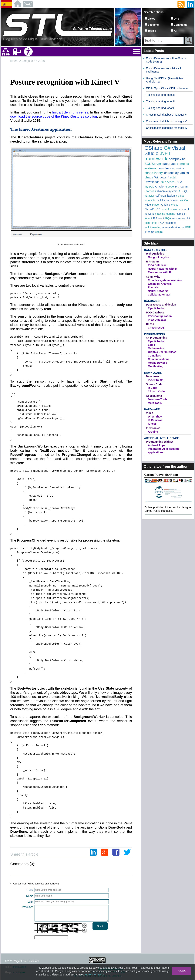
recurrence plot (181, 218)
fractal (172, 177)
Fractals (153, 287)
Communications (159, 359)
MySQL (149, 186)
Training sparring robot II (160, 101)
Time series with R (160, 272)
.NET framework (158, 156)
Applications (154, 396)
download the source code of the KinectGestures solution (54, 117)
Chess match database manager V (166, 121)
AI (180, 191)
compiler (182, 214)
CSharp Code (156, 391)
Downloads (152, 182)
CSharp (154, 148)
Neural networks (158, 291)
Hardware (152, 409)
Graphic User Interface (162, 352)
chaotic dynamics (177, 173)
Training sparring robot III (161, 95)
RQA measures (167, 223)
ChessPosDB (152, 209)
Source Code (154, 384)
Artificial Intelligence (162, 438)
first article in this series (70, 112)
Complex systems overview (165, 280)
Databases (152, 301)
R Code (153, 388)
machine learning (165, 214)
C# (167, 148)
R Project (159, 218)
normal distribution (173, 227)
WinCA (184, 200)
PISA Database (157, 265)
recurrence (151, 223)
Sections (153, 25)
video (148, 205)
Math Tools (155, 403)
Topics (152, 31)
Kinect (148, 218)
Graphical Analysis (160, 284)
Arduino (165, 205)
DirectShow (155, 417)
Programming (155, 334)
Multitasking (156, 366)
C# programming (157, 338)
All (176, 31)
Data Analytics (155, 250)
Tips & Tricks (156, 308)
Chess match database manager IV (167, 128)
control (159, 232)
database (169, 164)
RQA (168, 218)
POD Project (156, 380)
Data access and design (161, 305)
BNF (188, 227)
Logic (151, 345)
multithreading (153, 227)
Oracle (159, 186)
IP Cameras (155, 420)
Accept (182, 971)
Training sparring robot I (160, 108)
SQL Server (153, 164)
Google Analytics (159, 257)
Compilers (154, 356)
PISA (179, 182)
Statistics (150, 191)
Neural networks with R (163, 269)
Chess (150, 324)
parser (156, 205)
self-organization (165, 196)
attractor (149, 196)
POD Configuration (160, 316)
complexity (177, 159)
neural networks (171, 209)
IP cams (149, 232)
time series (168, 182)
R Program (153, 262)
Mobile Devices (158, 363)
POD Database (155, 313)
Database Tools (158, 399)
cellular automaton (168, 200)
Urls (176, 19)
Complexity (153, 277)
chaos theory (154, 173)
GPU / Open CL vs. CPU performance (168, 88)
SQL (185, 191)
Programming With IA (160, 442)
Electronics (153, 428)
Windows (161, 177)
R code (169, 186)
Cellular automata (159, 295)
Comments (181, 25)
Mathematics (156, 348)
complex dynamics (171, 168)
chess (175, 205)
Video (150, 413)
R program (182, 186)
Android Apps (157, 445)
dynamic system (167, 191)
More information (95, 975)
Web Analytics (155, 254)
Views (151, 19)
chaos (149, 177)
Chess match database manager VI (167, 115)
